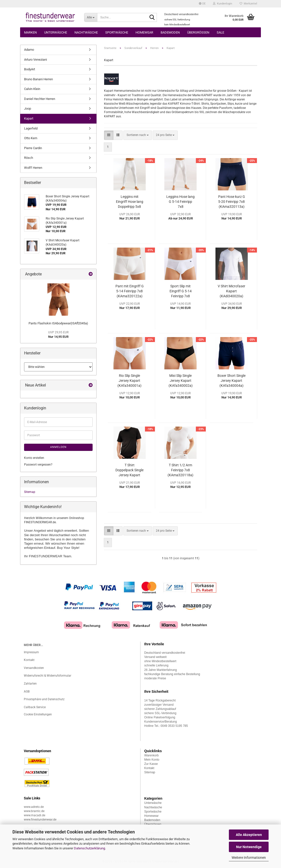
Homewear (144, 32)
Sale (220, 32)
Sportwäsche (117, 32)
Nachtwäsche (86, 32)
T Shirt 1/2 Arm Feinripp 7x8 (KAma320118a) (180, 470)
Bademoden (170, 32)
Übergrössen (198, 32)
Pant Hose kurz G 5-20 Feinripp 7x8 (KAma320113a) (232, 202)
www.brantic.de (34, 811)
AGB (27, 692)
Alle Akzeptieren (249, 835)
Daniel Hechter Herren (40, 99)
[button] (202, 4)
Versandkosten (34, 668)
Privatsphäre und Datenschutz (44, 699)
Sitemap (30, 492)
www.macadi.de (35, 815)
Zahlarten (30, 684)
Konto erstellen (34, 458)
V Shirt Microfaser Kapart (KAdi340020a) (231, 291)
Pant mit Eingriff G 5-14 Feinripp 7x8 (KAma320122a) (130, 291)
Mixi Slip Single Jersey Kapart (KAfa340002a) (181, 381)
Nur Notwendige (249, 847)
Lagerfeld (31, 128)
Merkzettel (248, 4)
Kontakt (29, 660)
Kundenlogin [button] (223, 4)
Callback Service (35, 707)
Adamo (29, 50)
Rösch (29, 158)
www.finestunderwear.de (40, 820)
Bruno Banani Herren (38, 79)
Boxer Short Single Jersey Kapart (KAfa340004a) (231, 381)
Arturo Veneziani (35, 60)
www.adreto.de (34, 807)
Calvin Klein (32, 89)
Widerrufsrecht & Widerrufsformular (48, 676)
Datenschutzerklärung (89, 848)
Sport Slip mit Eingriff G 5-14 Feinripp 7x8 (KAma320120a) (180, 291)
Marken (30, 32)
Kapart (29, 118)
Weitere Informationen (249, 858)
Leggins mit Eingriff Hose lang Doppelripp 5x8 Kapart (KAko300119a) (130, 202)
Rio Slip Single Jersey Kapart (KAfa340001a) (129, 381)
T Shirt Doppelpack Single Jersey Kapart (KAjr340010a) (129, 470)
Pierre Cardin (33, 148)
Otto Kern (31, 138)
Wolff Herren (33, 168)
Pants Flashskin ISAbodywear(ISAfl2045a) (58, 323)
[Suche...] (91, 17)
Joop (28, 108)
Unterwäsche (56, 32)
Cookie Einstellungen (38, 714)
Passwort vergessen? (38, 465)
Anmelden (58, 447)
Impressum (31, 652)
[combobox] (138, 135)
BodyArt (30, 69)
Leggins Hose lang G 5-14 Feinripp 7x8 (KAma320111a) (180, 202)
